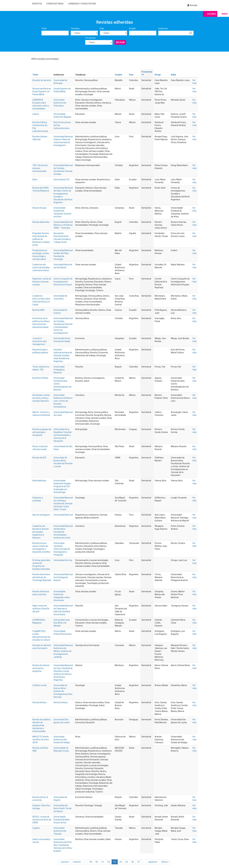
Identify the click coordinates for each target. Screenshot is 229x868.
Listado (212, 14)
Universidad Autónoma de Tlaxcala (60, 831)
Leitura (36, 114)
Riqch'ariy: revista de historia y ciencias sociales (42, 282)
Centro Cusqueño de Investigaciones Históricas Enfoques (63, 282)
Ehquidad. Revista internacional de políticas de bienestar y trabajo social (41, 239)
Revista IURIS (38, 310)
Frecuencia (90, 38)
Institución (163, 28)
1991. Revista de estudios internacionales (40, 168)
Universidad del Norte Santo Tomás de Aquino (63, 808)
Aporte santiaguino (41, 515)
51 (103, 862)
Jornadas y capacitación (82, 4)
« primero (65, 862)
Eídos (35, 179)
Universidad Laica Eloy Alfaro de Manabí (62, 623)
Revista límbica (39, 702)
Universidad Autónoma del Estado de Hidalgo (62, 740)
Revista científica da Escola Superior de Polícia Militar (42, 91)
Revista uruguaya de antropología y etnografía (42, 432)
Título (44, 28)
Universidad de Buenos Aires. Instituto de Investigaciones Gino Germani (63, 691)
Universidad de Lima (63, 560)
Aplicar (120, 42)
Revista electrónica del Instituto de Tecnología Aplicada (42, 577)
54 (121, 862)
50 (97, 862)
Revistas (37, 4)
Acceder (192, 5)
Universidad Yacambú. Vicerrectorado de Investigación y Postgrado (62, 549)
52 (109, 862)
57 (139, 862)
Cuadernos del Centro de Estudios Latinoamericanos (41, 267)
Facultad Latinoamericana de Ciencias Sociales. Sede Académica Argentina (63, 355)
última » (165, 862)
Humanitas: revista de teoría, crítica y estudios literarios (41, 398)
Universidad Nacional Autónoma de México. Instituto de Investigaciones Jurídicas (63, 651)
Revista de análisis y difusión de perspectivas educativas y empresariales (42, 725)
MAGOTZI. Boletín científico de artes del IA (41, 740)
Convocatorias (55, 4)
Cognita (36, 828)
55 (127, 862)
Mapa (225, 14)
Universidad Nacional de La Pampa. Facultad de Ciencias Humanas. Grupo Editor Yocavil (63, 503)
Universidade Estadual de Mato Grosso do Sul (62, 820)
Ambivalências (39, 481)
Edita (173, 75)
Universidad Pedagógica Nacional (59, 370)
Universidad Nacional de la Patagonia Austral (63, 577)
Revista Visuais (39, 208)
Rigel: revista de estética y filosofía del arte (41, 609)
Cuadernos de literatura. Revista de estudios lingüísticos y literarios (41, 532)
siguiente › (153, 862)
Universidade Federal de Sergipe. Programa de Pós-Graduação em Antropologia (62, 486)
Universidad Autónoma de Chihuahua (60, 103)
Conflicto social (39, 685)
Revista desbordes (41, 222)
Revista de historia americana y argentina (41, 668)
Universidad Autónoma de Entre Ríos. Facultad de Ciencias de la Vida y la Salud (63, 845)
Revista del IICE (39, 458)
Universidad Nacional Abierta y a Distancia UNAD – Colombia (63, 225)
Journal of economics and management (39, 341)
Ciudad (132, 28)
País (102, 28)
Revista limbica (61, 702)
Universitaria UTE (61, 179)
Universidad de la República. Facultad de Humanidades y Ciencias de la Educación (63, 435)
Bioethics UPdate (40, 378)
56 (133, 862)
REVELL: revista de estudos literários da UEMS (42, 820)
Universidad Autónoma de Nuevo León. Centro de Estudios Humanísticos (63, 401)
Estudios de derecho (42, 80)
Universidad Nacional (63, 515)
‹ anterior (77, 862)
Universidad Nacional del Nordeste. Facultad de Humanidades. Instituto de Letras (63, 532)
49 (91, 862)
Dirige (158, 75)
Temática (75, 28)
